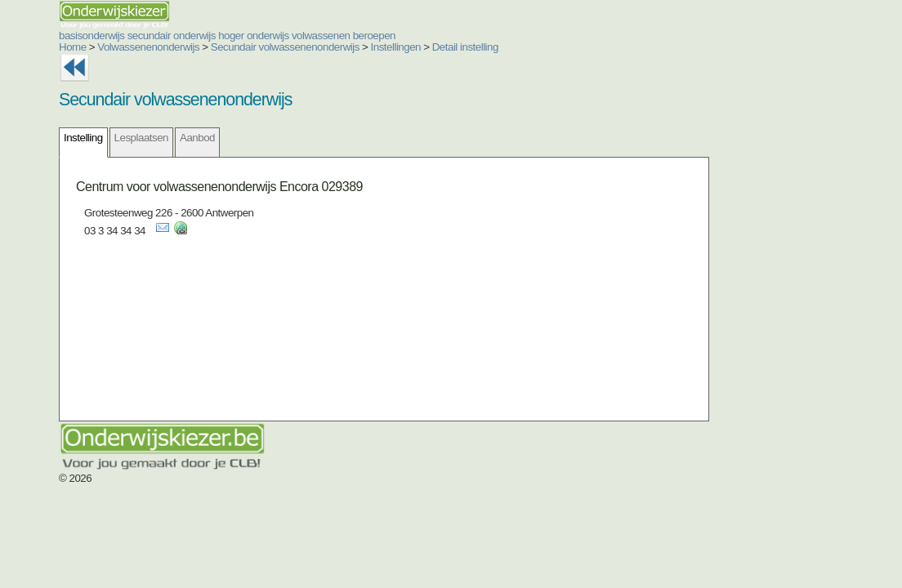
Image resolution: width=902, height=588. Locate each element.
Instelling (83, 138)
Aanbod (197, 138)
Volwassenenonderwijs (148, 47)
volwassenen (321, 36)
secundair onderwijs (172, 36)
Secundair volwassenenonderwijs (285, 47)
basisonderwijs (92, 36)
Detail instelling (465, 47)
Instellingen (396, 47)
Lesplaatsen (141, 138)
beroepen (374, 36)
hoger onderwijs (254, 36)
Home (73, 47)
